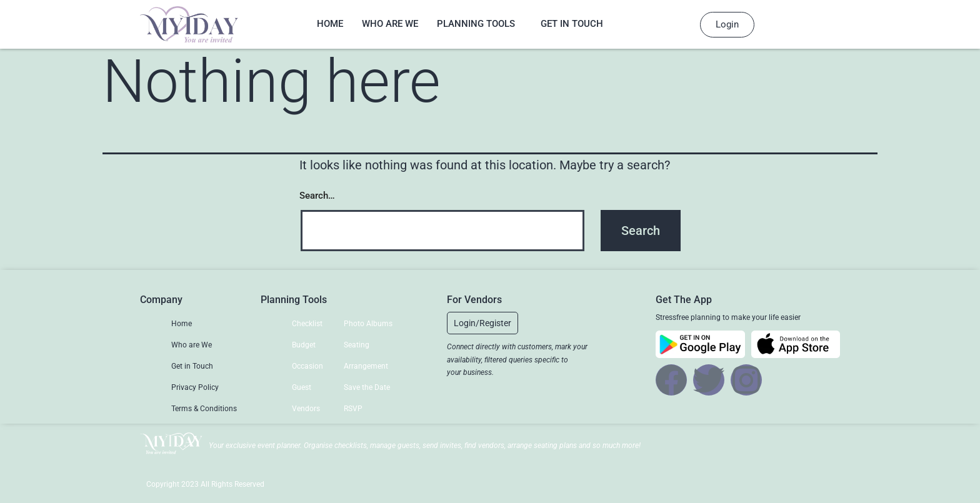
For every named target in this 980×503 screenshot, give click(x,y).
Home (330, 24)
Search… (317, 196)
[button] (482, 323)
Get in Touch (572, 24)
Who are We (390, 24)
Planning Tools (476, 24)
